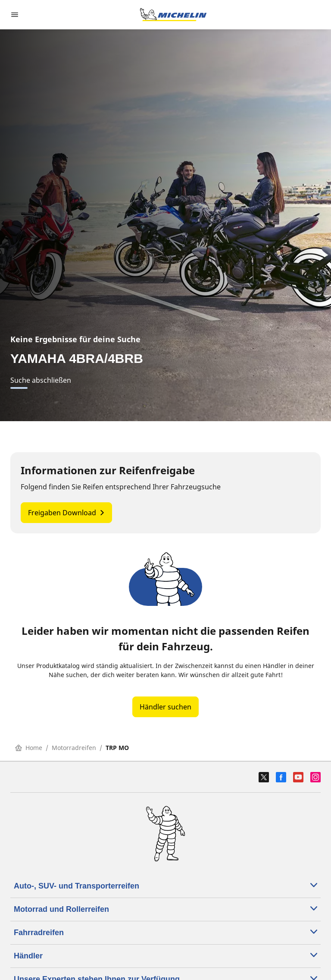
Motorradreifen (74, 748)
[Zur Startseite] (173, 15)
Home (29, 748)
